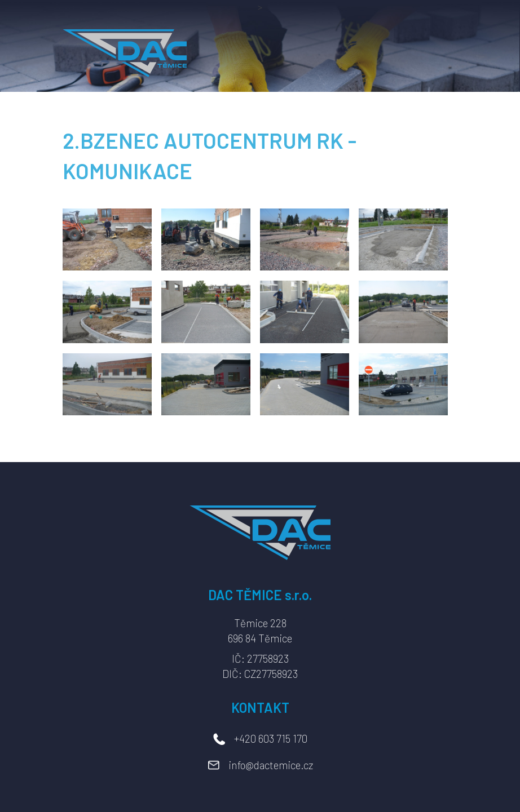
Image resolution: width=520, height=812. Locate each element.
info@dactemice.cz (271, 765)
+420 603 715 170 (271, 738)
